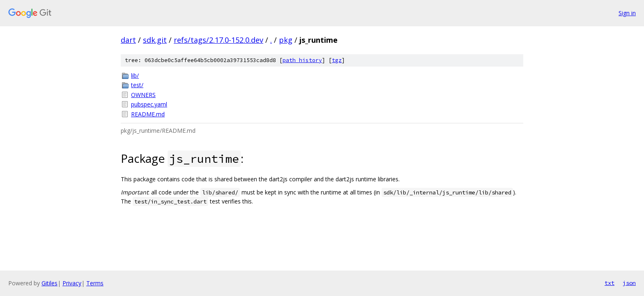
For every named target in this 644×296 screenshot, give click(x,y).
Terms (95, 283)
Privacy (72, 283)
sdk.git (155, 40)
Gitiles (49, 283)
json (629, 283)
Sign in (627, 13)
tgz (337, 60)
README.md (148, 114)
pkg (286, 40)
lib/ (135, 75)
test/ (137, 85)
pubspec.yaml (149, 104)
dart (128, 40)
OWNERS (143, 95)
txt (609, 283)
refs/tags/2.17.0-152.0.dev (218, 40)
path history (302, 60)
